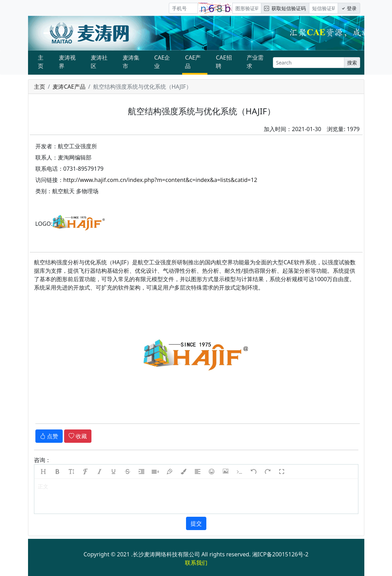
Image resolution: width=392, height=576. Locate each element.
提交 (196, 523)
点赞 (49, 436)
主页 (41, 62)
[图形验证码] (247, 8)
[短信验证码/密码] (324, 8)
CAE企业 (162, 62)
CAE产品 (193, 62)
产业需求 (255, 62)
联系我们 (196, 563)
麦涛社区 (99, 62)
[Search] (308, 63)
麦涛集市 (131, 62)
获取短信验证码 (285, 8)
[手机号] (183, 8)
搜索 (352, 63)
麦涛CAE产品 (69, 87)
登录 (349, 8)
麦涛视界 (67, 62)
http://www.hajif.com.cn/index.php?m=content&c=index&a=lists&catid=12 (160, 180)
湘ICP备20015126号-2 (280, 554)
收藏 (78, 436)
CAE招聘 (224, 62)
